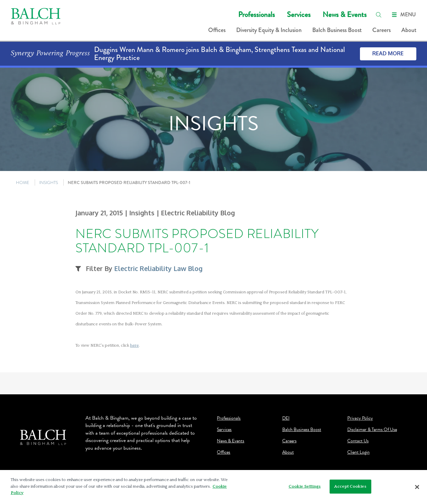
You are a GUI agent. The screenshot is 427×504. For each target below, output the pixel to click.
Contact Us (358, 441)
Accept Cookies (350, 488)
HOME (23, 182)
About (409, 30)
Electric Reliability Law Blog (158, 268)
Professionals (257, 14)
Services (299, 14)
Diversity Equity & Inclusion (269, 30)
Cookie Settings (305, 488)
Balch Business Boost (337, 30)
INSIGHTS (49, 182)
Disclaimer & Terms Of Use (372, 430)
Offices (217, 30)
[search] (379, 15)
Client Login (358, 452)
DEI (286, 418)
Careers (381, 30)
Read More (388, 53)
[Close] (417, 489)
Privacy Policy (360, 418)
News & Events (345, 14)
